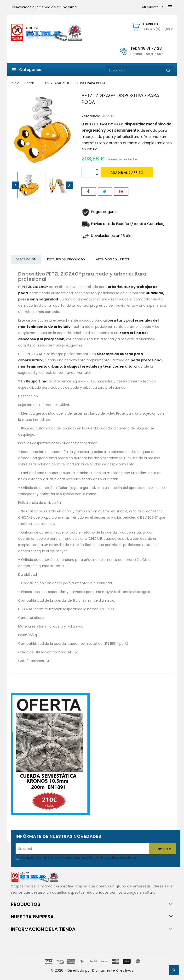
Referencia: (91, 116)
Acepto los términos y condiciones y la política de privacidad (79, 858)
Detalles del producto (67, 260)
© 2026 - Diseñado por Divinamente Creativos (92, 971)
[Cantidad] (87, 172)
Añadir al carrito (127, 173)
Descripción (26, 260)
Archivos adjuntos (114, 260)
